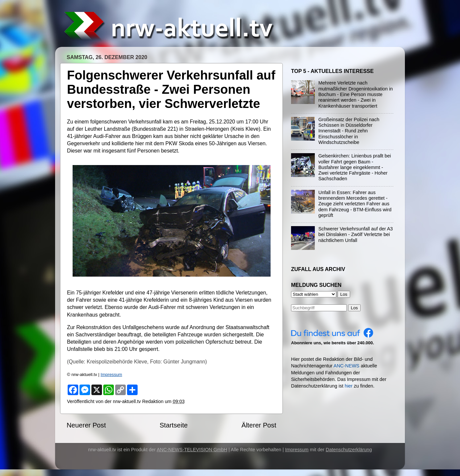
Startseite (174, 425)
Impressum (111, 374)
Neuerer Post (86, 425)
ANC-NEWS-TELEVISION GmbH (192, 450)
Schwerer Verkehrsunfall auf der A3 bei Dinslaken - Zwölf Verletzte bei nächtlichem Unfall (356, 235)
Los (354, 308)
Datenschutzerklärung (349, 450)
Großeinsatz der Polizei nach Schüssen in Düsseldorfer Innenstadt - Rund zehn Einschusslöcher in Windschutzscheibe (349, 131)
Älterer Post (259, 425)
